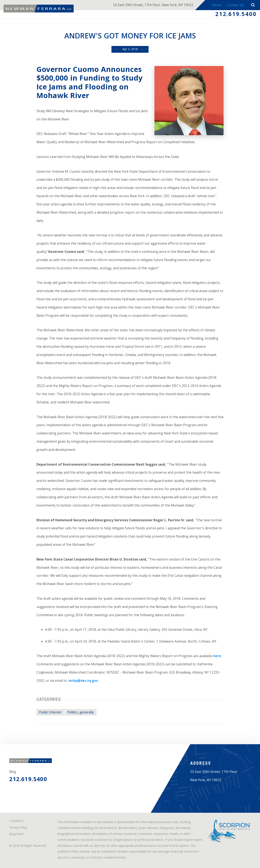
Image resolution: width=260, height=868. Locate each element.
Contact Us (235, 6)
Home (217, 6)
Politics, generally (80, 713)
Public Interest (50, 713)
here (217, 656)
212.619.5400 (236, 15)
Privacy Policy (18, 828)
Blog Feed (16, 835)
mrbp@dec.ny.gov (83, 681)
